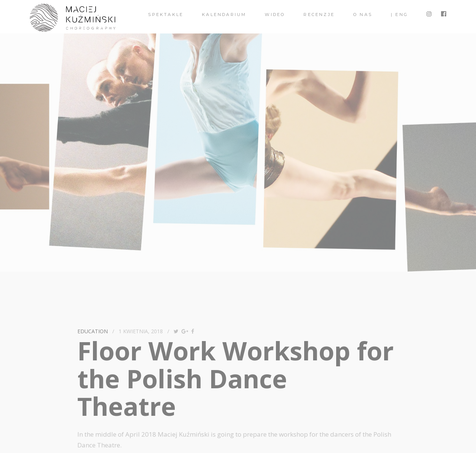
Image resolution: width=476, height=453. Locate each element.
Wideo (275, 15)
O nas (363, 15)
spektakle (166, 15)
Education (93, 331)
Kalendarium (224, 15)
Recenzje (319, 15)
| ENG (399, 15)
